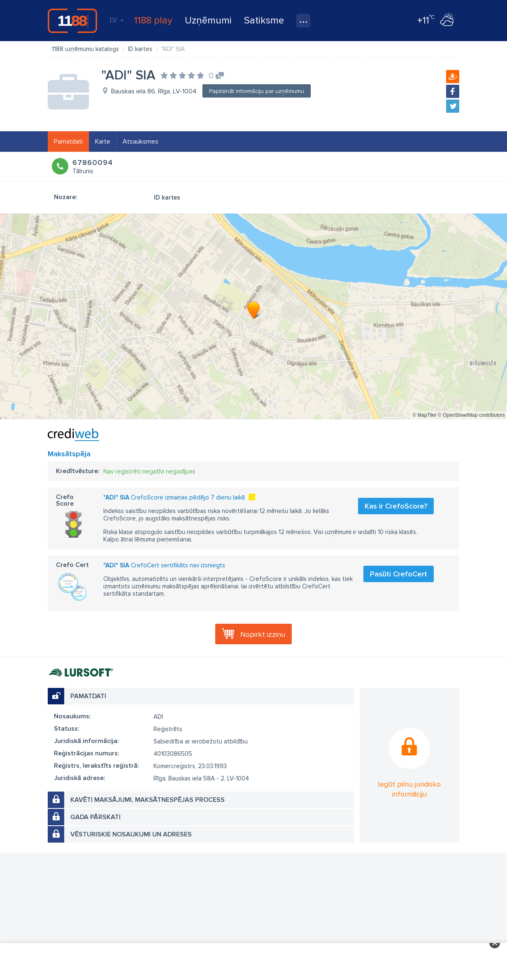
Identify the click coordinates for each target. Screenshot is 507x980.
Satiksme (264, 20)
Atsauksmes (141, 142)
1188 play (153, 20)
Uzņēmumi (208, 20)
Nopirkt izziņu (263, 634)
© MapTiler (424, 415)
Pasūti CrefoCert (399, 574)
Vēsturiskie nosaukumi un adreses (131, 834)
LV (116, 20)
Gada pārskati (95, 817)
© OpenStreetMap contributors (471, 415)
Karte (103, 142)
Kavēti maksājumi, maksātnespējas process (148, 800)
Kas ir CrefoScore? (396, 506)
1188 (72, 21)
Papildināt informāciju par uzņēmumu (257, 91)
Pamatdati (68, 142)
